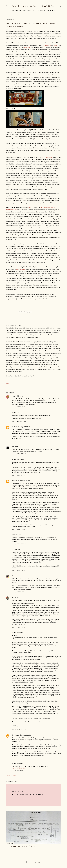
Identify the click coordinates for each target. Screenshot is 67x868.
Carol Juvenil (16, 576)
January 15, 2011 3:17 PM (18, 475)
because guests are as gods (29, 794)
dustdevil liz (16, 396)
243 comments (21, 798)
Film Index (16, 10)
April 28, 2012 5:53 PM (18, 771)
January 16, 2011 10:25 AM (19, 544)
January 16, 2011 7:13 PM (18, 570)
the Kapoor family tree (20, 846)
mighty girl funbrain (18, 768)
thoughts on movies (16, 386)
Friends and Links (46, 10)
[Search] (60, 5)
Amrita (31, 207)
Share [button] (8, 383)
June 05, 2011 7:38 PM (18, 758)
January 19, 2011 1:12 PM (18, 627)
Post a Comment (11, 775)
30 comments (14, 850)
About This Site (32, 10)
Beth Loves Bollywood (33, 6)
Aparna (14, 597)
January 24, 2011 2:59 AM (19, 730)
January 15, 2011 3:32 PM (18, 529)
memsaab (15, 535)
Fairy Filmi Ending (47, 157)
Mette (14, 446)
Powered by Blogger (33, 862)
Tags (23, 10)
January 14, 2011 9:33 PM (19, 407)
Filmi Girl (27, 47)
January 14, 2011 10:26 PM (19, 421)
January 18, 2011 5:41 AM (18, 592)
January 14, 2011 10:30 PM (19, 441)
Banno (14, 412)
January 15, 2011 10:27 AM (19, 454)
